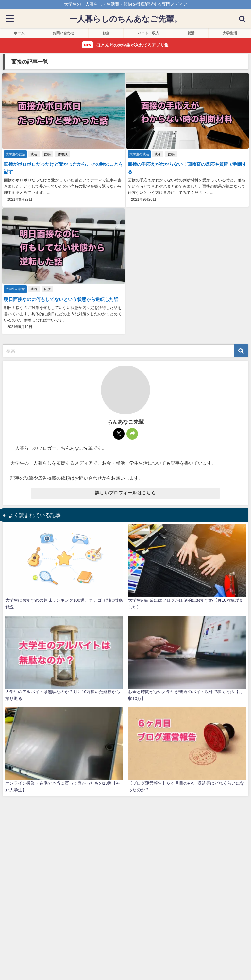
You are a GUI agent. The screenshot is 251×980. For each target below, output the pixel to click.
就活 (34, 154)
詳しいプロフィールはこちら (125, 493)
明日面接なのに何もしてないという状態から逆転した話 (61, 299)
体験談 (63, 154)
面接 (47, 154)
